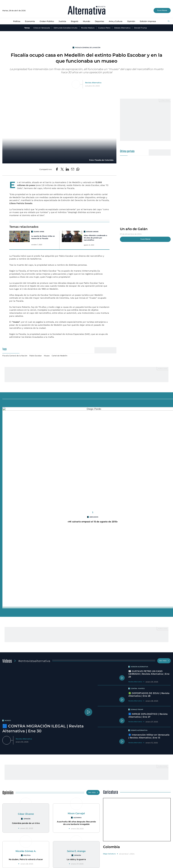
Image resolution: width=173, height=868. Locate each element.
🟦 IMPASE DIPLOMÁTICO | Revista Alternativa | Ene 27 (148, 508)
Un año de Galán (134, 229)
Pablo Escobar (36, 356)
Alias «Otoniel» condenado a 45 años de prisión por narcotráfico (95, 238)
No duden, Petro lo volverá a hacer (26, 652)
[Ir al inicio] (87, 11)
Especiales (10, 708)
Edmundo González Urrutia (66, 28)
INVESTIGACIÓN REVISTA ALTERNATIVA (31, 788)
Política (17, 21)
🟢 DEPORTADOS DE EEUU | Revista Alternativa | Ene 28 (149, 487)
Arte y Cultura (116, 21)
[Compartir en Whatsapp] (78, 169)
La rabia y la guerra (76, 652)
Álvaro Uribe (39, 232)
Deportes (100, 21)
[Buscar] (169, 21)
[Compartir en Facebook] (57, 169)
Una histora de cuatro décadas (144, 796)
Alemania (77, 610)
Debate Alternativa (122, 28)
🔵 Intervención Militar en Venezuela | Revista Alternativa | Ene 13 (149, 529)
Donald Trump (140, 28)
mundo (8, 513)
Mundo (86, 21)
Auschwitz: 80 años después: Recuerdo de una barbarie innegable (76, 616)
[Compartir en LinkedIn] (67, 169)
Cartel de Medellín (60, 356)
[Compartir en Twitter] (62, 169)
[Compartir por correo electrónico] (73, 169)
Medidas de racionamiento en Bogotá (88, 788)
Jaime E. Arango (76, 644)
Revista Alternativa (93, 83)
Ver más (164, 453)
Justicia (62, 21)
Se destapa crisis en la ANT (29, 793)
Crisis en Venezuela (42, 28)
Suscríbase (162, 10)
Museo (47, 356)
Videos (7, 453)
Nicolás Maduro (88, 28)
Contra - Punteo (138, 481)
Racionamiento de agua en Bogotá (86, 793)
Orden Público (47, 21)
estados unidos (92, 232)
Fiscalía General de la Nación (88, 48)
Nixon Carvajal (76, 606)
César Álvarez (26, 606)
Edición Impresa (148, 21)
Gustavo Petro (104, 28)
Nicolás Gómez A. (26, 644)
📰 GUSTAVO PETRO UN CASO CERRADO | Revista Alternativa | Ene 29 (149, 467)
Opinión (131, 21)
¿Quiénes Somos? (11, 866)
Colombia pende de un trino (26, 616)
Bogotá (75, 21)
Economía (30, 21)
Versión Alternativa (139, 459)
